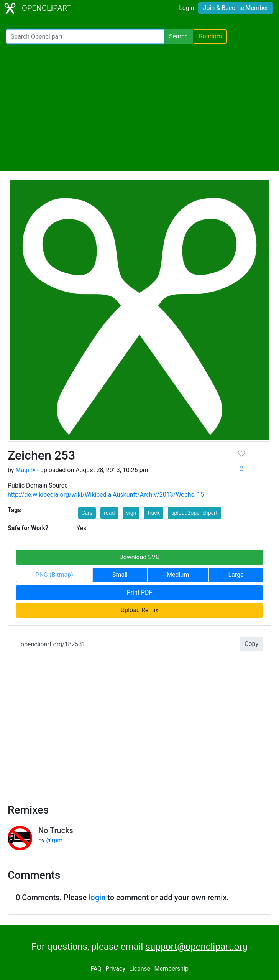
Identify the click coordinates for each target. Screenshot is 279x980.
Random (210, 36)
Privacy (115, 969)
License (140, 969)
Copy (251, 644)
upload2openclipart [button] (194, 513)
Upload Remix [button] (139, 610)
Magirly (25, 470)
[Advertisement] (139, 107)
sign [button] (131, 513)
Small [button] (120, 575)
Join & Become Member (236, 8)
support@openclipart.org (196, 947)
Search (178, 36)
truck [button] (153, 513)
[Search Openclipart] (85, 36)
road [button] (109, 513)
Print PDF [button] (140, 592)
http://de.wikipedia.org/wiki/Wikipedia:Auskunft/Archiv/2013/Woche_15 (106, 495)
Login (186, 8)
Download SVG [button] (139, 557)
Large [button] (236, 575)
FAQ (96, 969)
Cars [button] (87, 513)
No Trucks (56, 830)
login (97, 898)
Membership (172, 969)
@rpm (54, 840)
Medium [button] (178, 575)
